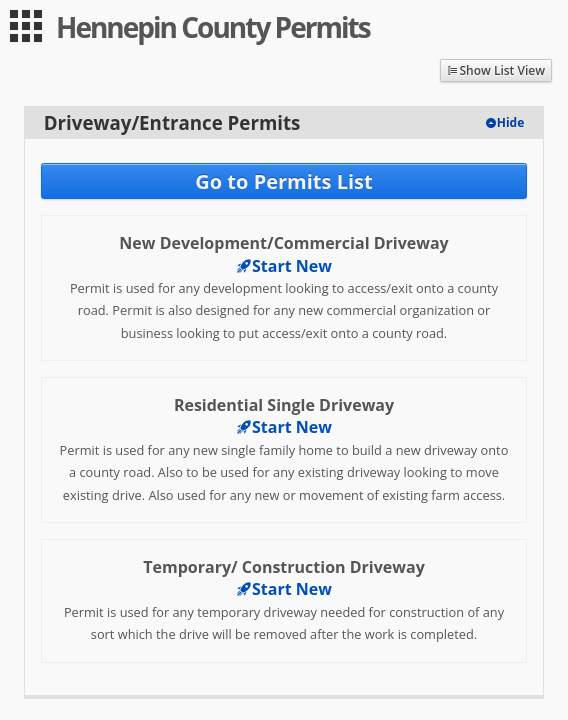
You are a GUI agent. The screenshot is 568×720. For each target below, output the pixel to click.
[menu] (26, 26)
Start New (284, 266)
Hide (511, 122)
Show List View (502, 70)
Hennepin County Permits (213, 27)
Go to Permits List (283, 181)
